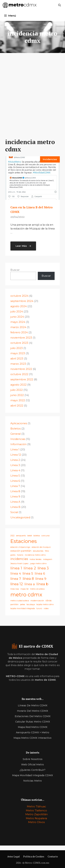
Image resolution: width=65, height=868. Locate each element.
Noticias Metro (32, 781)
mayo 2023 (18, 353)
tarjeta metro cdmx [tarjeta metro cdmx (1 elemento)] (45, 604)
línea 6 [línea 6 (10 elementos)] (40, 573)
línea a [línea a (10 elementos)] (30, 584)
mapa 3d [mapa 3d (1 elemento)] (24, 589)
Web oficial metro (32, 765)
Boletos (16, 429)
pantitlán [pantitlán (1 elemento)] (14, 604)
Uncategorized (20, 517)
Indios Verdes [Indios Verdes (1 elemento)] (36, 559)
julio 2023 (17, 348)
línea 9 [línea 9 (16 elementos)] (41, 579)
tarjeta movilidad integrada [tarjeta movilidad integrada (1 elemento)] (23, 608)
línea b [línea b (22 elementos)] (42, 584)
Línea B (15, 507)
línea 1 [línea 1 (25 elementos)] (16, 568)
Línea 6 (15, 481)
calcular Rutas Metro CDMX (33, 722)
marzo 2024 (18, 327)
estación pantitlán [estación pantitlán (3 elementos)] (21, 551)
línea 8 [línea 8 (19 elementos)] (28, 579)
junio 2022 (17, 395)
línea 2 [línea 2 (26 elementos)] (30, 568)
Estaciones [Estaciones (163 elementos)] (24, 541)
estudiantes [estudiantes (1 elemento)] (38, 551)
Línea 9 (15, 496)
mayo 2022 (18, 400)
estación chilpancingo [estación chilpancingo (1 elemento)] (20, 547)
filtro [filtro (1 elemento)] (47, 551)
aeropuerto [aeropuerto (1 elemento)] (21, 536)
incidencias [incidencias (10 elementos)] (19, 559)
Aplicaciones (19, 423)
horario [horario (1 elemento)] (20, 555)
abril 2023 (17, 358)
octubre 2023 (19, 343)
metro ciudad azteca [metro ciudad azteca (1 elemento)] (20, 601)
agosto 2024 (19, 306)
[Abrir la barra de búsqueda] (60, 5)
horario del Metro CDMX (32, 711)
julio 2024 (17, 311)
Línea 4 (15, 470)
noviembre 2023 (21, 338)
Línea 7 (15, 486)
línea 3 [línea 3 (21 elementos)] (43, 568)
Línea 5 (15, 476)
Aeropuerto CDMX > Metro (33, 732)
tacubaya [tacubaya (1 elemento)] (31, 604)
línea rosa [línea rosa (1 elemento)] (15, 589)
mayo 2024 (18, 322)
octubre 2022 (19, 374)
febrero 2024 (19, 332)
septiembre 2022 (22, 379)
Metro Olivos (36, 822)
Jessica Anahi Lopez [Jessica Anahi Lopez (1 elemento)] (19, 564)
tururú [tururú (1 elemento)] (39, 608)
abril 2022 (17, 406)
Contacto (53, 856)
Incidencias (50, 159)
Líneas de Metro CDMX (33, 705)
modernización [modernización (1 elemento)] (37, 601)
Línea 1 (15, 449)
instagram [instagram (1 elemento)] (48, 559)
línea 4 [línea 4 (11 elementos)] (16, 573)
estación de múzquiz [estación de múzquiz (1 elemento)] (41, 547)
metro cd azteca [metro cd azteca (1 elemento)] (37, 589)
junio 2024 (17, 317)
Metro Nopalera (36, 818)
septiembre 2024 (22, 301)
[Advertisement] (32, 90)
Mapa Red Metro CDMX (33, 727)
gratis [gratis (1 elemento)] (13, 555)
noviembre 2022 (21, 369)
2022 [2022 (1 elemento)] (12, 536)
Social (14, 512)
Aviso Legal (14, 856)
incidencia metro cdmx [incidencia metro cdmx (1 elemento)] (35, 555)
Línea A (15, 502)
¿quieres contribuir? (32, 770)
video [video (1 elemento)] (46, 608)
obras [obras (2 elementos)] (49, 600)
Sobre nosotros (33, 759)
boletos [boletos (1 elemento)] (37, 536)
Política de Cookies (34, 856)
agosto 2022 (18, 385)
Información (18, 444)
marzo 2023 (18, 364)
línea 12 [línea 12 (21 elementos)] (17, 584)
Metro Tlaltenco (36, 810)
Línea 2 (15, 460)
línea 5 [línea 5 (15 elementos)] (28, 573)
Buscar (15, 270)
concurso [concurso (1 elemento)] (45, 536)
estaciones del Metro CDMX (33, 716)
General (16, 434)
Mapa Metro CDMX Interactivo (32, 738)
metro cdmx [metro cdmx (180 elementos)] (26, 595)
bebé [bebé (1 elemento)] (30, 536)
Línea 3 (15, 465)
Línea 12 (16, 455)
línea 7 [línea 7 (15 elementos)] (16, 579)
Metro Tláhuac (36, 806)
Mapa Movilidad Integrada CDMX (32, 775)
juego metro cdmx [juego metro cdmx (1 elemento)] (38, 564)
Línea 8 (15, 491)
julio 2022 (17, 390)
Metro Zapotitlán (36, 814)
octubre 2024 (19, 296)
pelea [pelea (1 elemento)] (23, 604)
